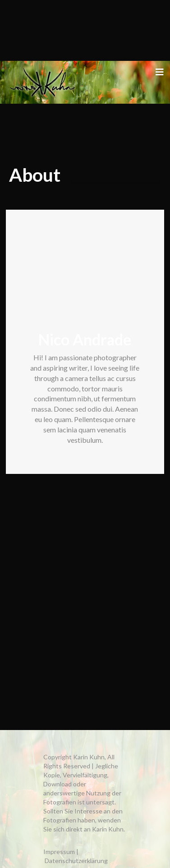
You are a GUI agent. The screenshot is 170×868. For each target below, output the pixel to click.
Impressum (59, 852)
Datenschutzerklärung (76, 861)
